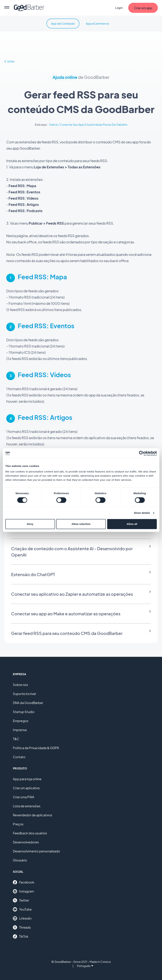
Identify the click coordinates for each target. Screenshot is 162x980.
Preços (18, 824)
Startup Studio (24, 712)
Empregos (21, 721)
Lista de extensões (27, 806)
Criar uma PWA (24, 797)
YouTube (22, 909)
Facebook (24, 882)
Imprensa (20, 730)
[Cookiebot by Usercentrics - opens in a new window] (142, 453)
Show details (142, 513)
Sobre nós (20, 685)
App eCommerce (97, 24)
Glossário (20, 860)
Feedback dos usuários (30, 833)
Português (85, 966)
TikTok (21, 936)
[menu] (7, 8)
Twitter (21, 900)
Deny (30, 524)
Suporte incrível (24, 694)
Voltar (9, 61)
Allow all (132, 524)
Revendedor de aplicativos (33, 815)
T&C (16, 739)
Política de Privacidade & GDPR (36, 748)
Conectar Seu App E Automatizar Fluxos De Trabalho (94, 125)
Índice (53, 125)
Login (119, 8)
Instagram (23, 891)
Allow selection (81, 524)
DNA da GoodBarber (28, 703)
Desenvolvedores (26, 842)
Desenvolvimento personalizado (36, 851)
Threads (22, 927)
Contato (19, 757)
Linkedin (22, 918)
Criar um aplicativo (26, 788)
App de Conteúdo (63, 24)
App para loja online (27, 779)
